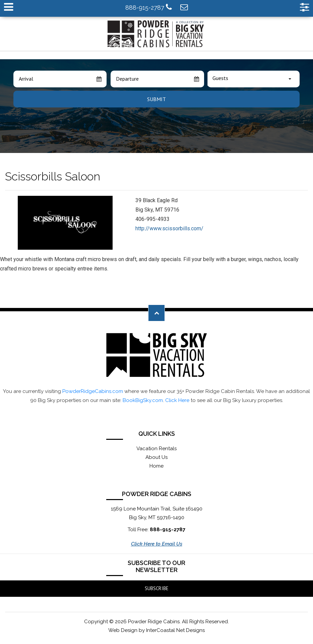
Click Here (177, 400)
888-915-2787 (149, 7)
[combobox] (254, 79)
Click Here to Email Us (157, 544)
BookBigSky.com (143, 400)
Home (156, 466)
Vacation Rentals (156, 449)
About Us (156, 457)
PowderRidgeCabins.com (93, 391)
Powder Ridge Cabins (156, 34)
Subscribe (157, 588)
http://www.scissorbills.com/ (169, 228)
